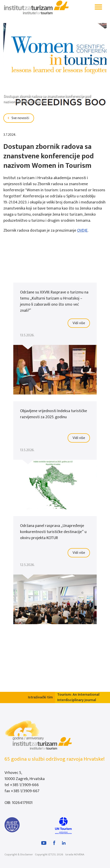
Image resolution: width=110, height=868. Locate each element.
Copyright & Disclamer (19, 854)
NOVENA (79, 854)
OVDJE (82, 231)
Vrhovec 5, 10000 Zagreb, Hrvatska (25, 776)
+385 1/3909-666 (24, 785)
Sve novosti (18, 118)
